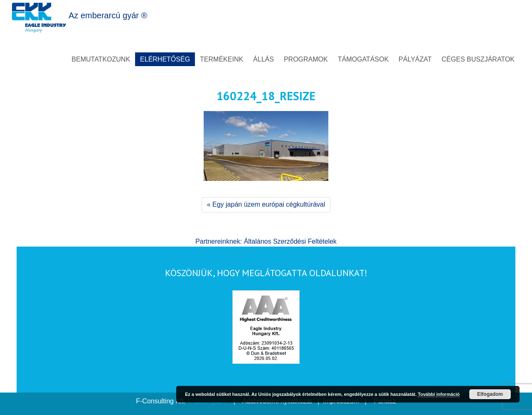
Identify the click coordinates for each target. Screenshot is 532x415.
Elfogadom (490, 394)
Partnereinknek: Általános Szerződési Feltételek (266, 241)
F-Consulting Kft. (161, 401)
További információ (439, 394)
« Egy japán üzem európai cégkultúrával (266, 204)
